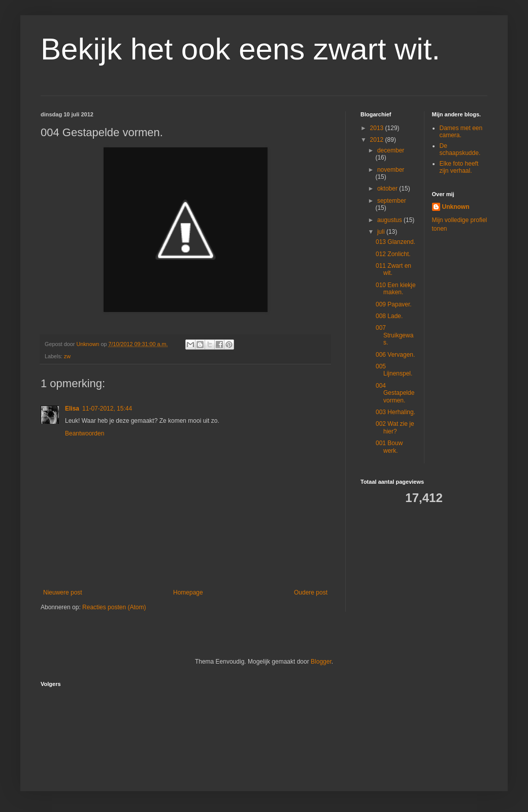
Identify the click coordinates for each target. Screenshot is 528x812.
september (392, 201)
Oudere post (311, 592)
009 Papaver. (394, 304)
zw (67, 356)
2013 (378, 128)
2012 (378, 140)
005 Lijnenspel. (394, 370)
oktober (388, 189)
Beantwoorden (85, 433)
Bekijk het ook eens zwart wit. (240, 49)
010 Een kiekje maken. (396, 289)
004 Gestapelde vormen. (395, 393)
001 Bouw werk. (389, 447)
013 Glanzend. (395, 242)
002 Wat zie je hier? (395, 427)
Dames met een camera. (461, 132)
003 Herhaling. (395, 412)
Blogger (321, 662)
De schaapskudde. (460, 149)
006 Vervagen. (395, 355)
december (391, 150)
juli (382, 232)
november (391, 170)
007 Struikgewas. (394, 335)
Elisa (72, 409)
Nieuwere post (63, 592)
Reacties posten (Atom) (114, 607)
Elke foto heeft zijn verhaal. (459, 167)
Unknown (456, 207)
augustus (390, 220)
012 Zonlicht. (393, 254)
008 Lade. (389, 316)
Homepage (188, 592)
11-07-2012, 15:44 (107, 409)
